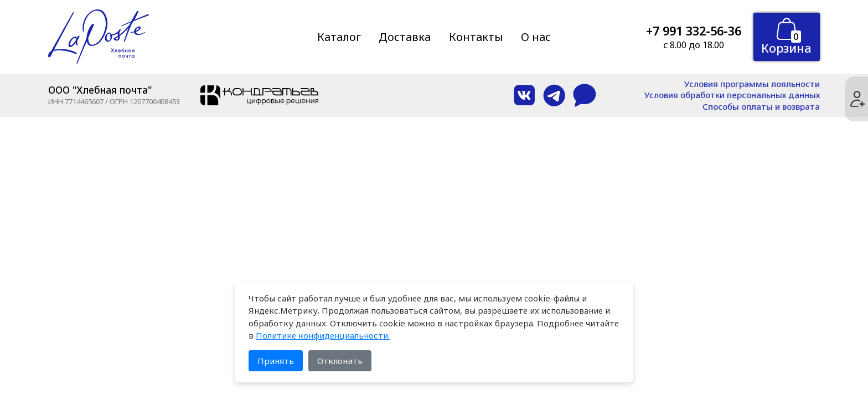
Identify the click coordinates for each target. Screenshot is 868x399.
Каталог (339, 37)
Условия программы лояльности (752, 84)
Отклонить (340, 361)
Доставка (405, 37)
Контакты (476, 37)
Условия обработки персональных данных (732, 95)
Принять (276, 361)
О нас (536, 37)
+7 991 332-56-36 (694, 31)
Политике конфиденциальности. (323, 335)
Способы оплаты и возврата (761, 107)
